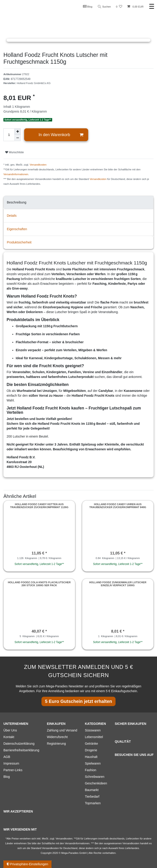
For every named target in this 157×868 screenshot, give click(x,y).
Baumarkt (92, 790)
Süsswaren (93, 730)
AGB (7, 757)
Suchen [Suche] (104, 7)
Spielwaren (93, 763)
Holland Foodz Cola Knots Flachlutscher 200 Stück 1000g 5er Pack (39, 584)
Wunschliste (14, 152)
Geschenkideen (96, 783)
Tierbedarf (92, 797)
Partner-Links (13, 770)
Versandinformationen (16, 174)
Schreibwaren (95, 777)
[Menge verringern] (18, 138)
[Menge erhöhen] (18, 132)
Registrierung (56, 744)
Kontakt (9, 737)
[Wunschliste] (119, 7)
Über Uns (10, 730)
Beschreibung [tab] (17, 202)
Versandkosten (38, 165)
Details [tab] (12, 216)
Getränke (91, 744)
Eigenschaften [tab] (17, 229)
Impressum (11, 763)
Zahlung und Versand (62, 730)
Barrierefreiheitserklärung (21, 750)
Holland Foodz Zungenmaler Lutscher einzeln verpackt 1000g (118, 584)
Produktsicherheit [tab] (19, 242)
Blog (88, 6)
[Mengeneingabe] (9, 135)
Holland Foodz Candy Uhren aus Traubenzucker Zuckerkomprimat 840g (118, 506)
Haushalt (91, 757)
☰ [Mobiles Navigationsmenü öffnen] (152, 7)
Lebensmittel (94, 737)
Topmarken (93, 803)
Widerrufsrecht (57, 737)
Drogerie (91, 750)
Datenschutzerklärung (19, 744)
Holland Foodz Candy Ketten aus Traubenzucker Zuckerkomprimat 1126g (39, 506)
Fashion (90, 770)
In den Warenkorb (61, 135)
